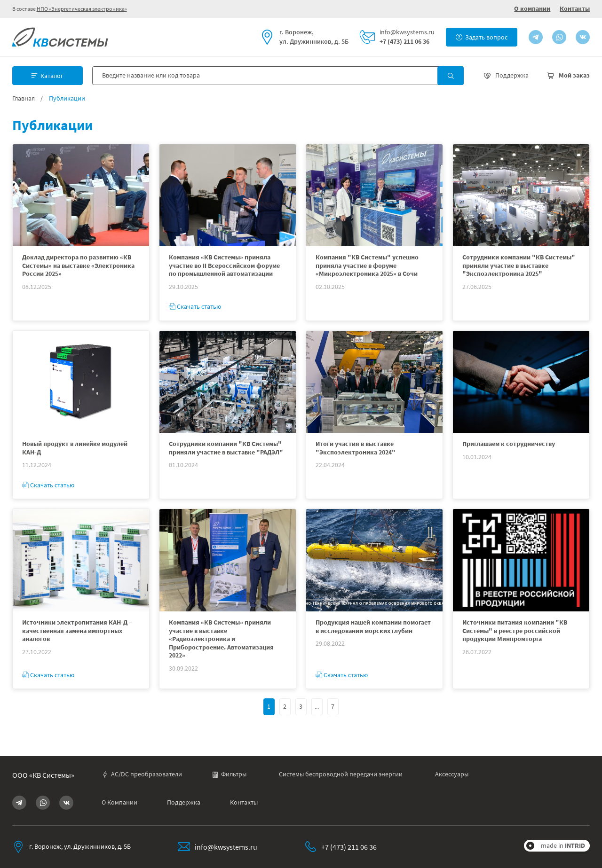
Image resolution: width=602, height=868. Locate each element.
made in (563, 845)
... (317, 706)
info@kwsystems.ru (407, 32)
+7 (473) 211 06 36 (404, 42)
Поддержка (184, 802)
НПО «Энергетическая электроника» (82, 9)
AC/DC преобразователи (142, 774)
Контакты (575, 8)
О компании (532, 8)
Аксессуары (452, 774)
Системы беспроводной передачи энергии (341, 774)
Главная (24, 98)
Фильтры (229, 774)
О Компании (119, 802)
